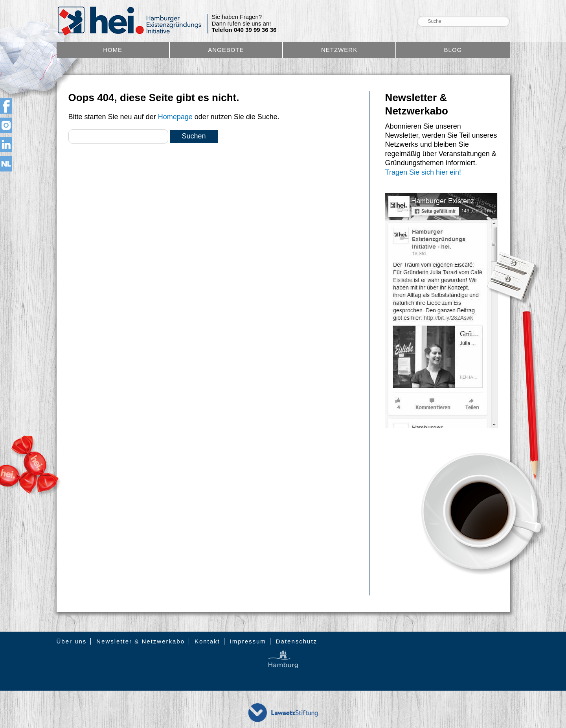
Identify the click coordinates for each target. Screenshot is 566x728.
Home (113, 50)
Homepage (175, 117)
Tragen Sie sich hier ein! (423, 172)
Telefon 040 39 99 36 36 (244, 30)
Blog (453, 50)
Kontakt (207, 641)
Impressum (248, 641)
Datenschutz (297, 641)
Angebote (226, 50)
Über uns (72, 641)
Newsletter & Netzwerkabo (141, 641)
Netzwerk (339, 50)
